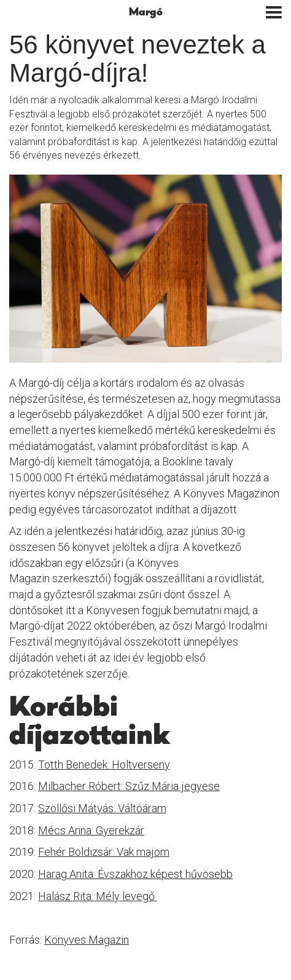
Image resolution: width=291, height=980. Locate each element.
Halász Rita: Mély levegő (98, 896)
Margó (146, 12)
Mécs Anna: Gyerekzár (91, 830)
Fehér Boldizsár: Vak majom (104, 852)
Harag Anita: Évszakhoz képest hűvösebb (135, 874)
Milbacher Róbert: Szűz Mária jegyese (129, 786)
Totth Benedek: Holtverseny (104, 765)
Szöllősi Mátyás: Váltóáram (102, 808)
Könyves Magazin (87, 940)
